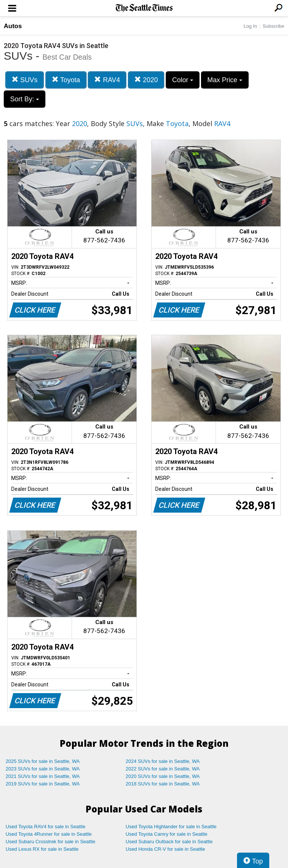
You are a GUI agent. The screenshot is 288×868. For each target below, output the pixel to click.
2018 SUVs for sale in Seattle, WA (163, 784)
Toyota (66, 80)
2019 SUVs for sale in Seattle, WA (43, 784)
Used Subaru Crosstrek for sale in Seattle (50, 842)
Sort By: (25, 99)
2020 (146, 80)
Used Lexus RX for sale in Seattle (42, 849)
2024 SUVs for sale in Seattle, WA (163, 761)
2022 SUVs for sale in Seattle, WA (163, 769)
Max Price (225, 80)
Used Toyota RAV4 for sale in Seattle (46, 827)
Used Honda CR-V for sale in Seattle (165, 849)
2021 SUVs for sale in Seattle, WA (43, 776)
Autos (13, 26)
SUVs (25, 80)
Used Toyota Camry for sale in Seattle (166, 834)
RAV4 (107, 80)
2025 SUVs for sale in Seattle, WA (43, 761)
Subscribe (273, 26)
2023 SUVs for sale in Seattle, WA (43, 769)
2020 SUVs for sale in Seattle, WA (163, 776)
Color (183, 80)
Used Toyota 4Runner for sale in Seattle (49, 834)
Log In (250, 26)
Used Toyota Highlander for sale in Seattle (171, 827)
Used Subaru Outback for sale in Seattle (169, 842)
